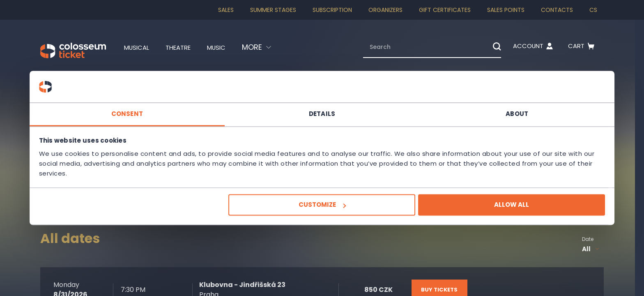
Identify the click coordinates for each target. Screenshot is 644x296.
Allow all (440, 210)
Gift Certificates (445, 10)
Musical (139, 47)
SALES (226, 10)
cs (593, 10)
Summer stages (273, 10)
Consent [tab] (199, 109)
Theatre (187, 47)
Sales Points (506, 10)
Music (230, 47)
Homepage (54, 76)
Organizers (385, 10)
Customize (321, 210)
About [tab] (445, 109)
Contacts (557, 10)
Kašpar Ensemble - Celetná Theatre (92, 126)
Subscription (332, 10)
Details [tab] (322, 109)
